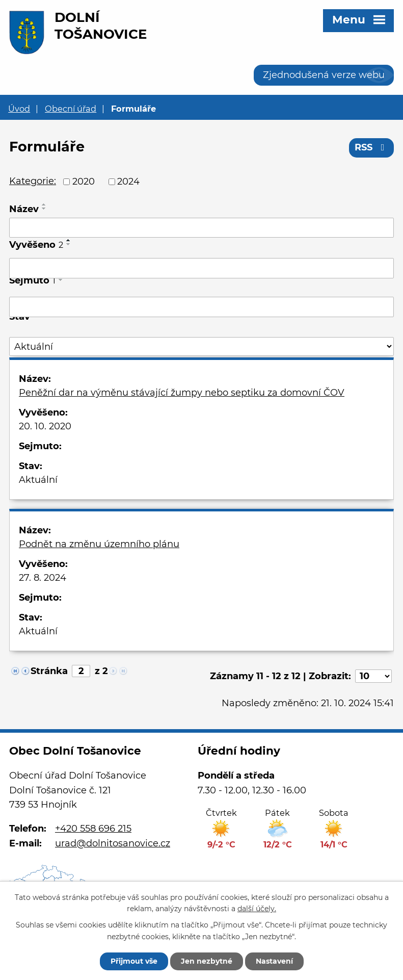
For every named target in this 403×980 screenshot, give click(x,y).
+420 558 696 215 (93, 829)
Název (24, 209)
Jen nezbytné (207, 961)
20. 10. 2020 (45, 426)
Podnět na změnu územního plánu (99, 544)
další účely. (257, 909)
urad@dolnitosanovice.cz (113, 843)
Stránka (49, 671)
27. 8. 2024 (43, 578)
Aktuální (38, 480)
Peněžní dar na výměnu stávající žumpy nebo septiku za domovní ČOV (182, 393)
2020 (84, 182)
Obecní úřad (71, 109)
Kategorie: (33, 181)
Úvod (19, 109)
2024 (128, 182)
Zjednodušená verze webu (324, 75)
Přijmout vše (134, 961)
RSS (372, 147)
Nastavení (274, 961)
